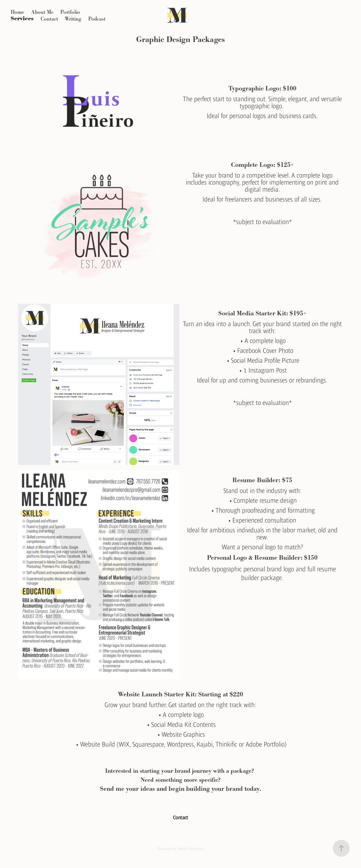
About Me (42, 12)
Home (17, 12)
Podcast (97, 19)
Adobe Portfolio (190, 849)
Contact (49, 19)
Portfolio (70, 12)
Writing (73, 19)
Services (22, 19)
